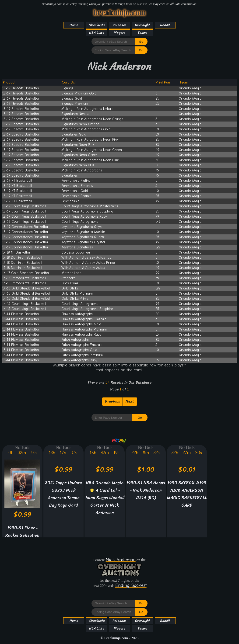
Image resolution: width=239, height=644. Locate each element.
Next (130, 401)
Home (74, 25)
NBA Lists (97, 33)
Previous (112, 401)
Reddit (165, 25)
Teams (142, 33)
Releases (119, 25)
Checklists (97, 25)
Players (119, 33)
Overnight (142, 25)
